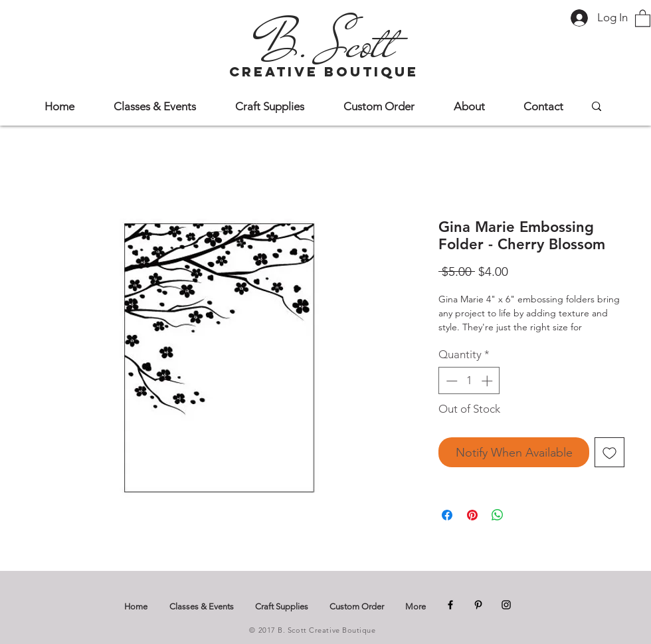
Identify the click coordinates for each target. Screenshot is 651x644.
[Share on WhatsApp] (498, 515)
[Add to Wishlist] (609, 452)
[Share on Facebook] (447, 515)
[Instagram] (506, 605)
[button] (643, 18)
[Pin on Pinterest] (472, 515)
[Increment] (488, 381)
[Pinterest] (478, 605)
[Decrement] (450, 381)
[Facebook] (450, 605)
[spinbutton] (469, 381)
